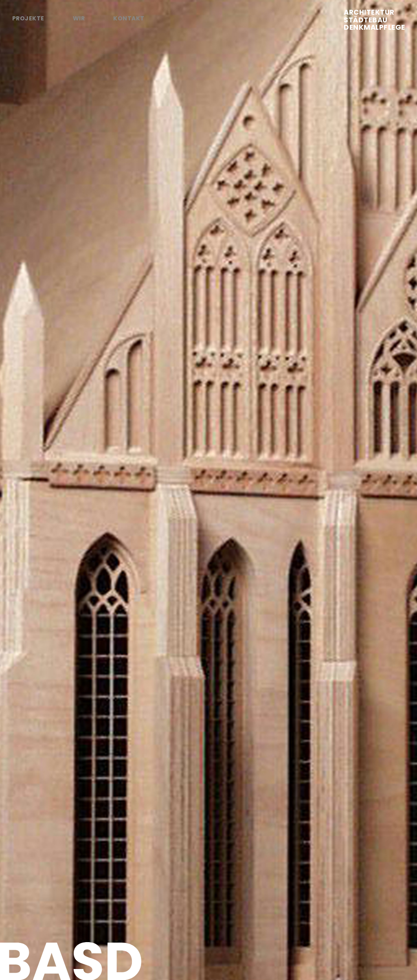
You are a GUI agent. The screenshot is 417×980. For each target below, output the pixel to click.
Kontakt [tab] (129, 18)
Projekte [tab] (28, 18)
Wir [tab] (79, 18)
